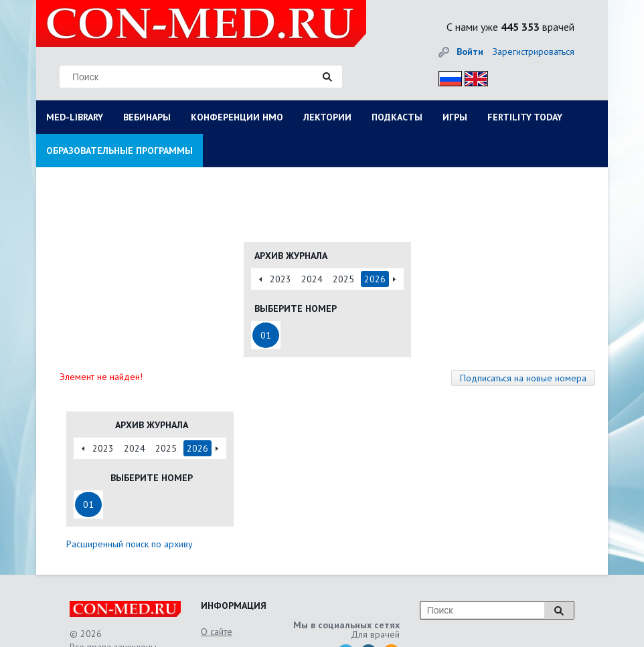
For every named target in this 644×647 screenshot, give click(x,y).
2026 (375, 279)
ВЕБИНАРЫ (147, 117)
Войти (470, 52)
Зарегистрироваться (534, 52)
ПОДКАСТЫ (397, 117)
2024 (312, 279)
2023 (280, 279)
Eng (473, 77)
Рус (446, 77)
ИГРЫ (455, 117)
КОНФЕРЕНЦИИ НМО (237, 117)
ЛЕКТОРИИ (327, 117)
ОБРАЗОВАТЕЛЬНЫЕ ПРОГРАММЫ (119, 151)
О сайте (217, 632)
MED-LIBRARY (75, 117)
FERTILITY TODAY (525, 117)
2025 (343, 279)
